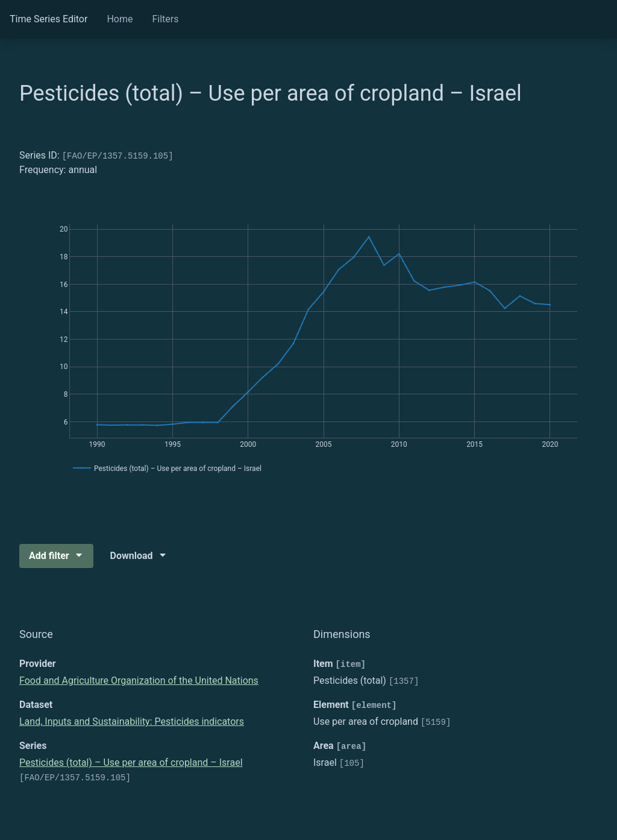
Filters (165, 19)
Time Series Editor (49, 19)
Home (120, 19)
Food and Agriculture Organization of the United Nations (139, 681)
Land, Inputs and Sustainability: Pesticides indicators (132, 722)
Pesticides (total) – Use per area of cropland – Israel (131, 763)
